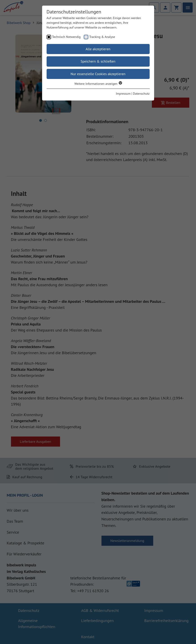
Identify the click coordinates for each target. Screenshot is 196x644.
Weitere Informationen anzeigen (98, 84)
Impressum (123, 94)
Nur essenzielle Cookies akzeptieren (98, 74)
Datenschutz (141, 94)
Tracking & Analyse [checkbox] (102, 37)
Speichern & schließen (98, 61)
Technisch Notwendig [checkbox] (66, 37)
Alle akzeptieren (98, 49)
